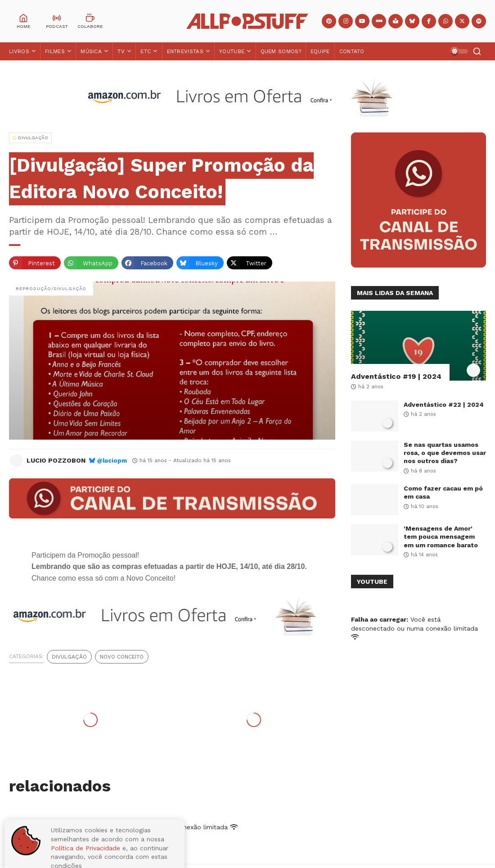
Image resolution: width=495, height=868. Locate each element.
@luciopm (112, 461)
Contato (352, 51)
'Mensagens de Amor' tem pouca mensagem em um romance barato (441, 536)
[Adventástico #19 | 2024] (418, 346)
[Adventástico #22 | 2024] (375, 416)
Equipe (320, 51)
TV (121, 51)
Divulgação (69, 657)
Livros (19, 51)
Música (91, 51)
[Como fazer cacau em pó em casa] (375, 500)
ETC (146, 51)
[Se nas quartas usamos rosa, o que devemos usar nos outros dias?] (375, 456)
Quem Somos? (281, 51)
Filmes (55, 51)
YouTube (232, 51)
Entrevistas (185, 51)
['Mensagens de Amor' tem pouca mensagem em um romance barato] (375, 540)
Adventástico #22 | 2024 (444, 404)
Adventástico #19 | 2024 (396, 376)
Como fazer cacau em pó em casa (443, 492)
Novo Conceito (122, 657)
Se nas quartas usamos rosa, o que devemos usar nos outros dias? (445, 453)
